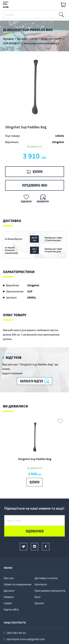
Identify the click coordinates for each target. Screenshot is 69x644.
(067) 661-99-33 (16, 633)
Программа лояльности (50, 591)
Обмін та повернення (17, 584)
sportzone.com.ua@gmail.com (26, 639)
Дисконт (9, 591)
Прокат (39, 603)
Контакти (41, 584)
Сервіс (8, 603)
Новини (9, 597)
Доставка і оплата (46, 578)
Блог (38, 597)
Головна (8, 39)
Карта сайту (11, 609)
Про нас (9, 578)
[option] (34, 88)
